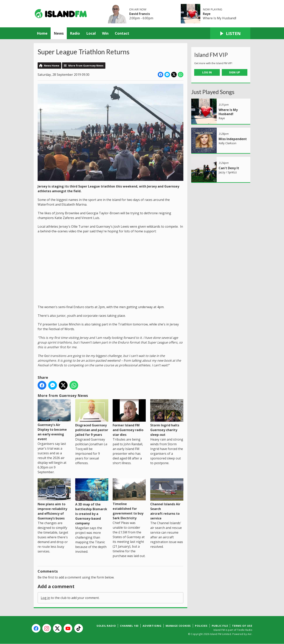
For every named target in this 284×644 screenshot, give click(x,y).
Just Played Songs (213, 92)
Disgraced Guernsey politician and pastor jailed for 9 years (92, 418)
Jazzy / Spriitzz (228, 172)
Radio (75, 33)
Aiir (250, 634)
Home (42, 33)
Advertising (152, 626)
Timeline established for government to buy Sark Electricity (129, 499)
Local (91, 33)
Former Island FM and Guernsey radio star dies (129, 418)
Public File (220, 626)
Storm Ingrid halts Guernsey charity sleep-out (167, 418)
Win (105, 33)
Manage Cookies (178, 626)
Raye (207, 14)
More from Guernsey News (86, 66)
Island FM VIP (211, 55)
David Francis (140, 14)
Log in (45, 598)
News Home (52, 66)
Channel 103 (129, 626)
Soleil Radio (106, 626)
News (59, 33)
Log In (207, 72)
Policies (201, 626)
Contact (122, 33)
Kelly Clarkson (227, 143)
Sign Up (235, 72)
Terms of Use (242, 626)
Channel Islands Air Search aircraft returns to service (167, 499)
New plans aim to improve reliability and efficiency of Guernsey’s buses (54, 499)
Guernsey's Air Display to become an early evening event (54, 420)
